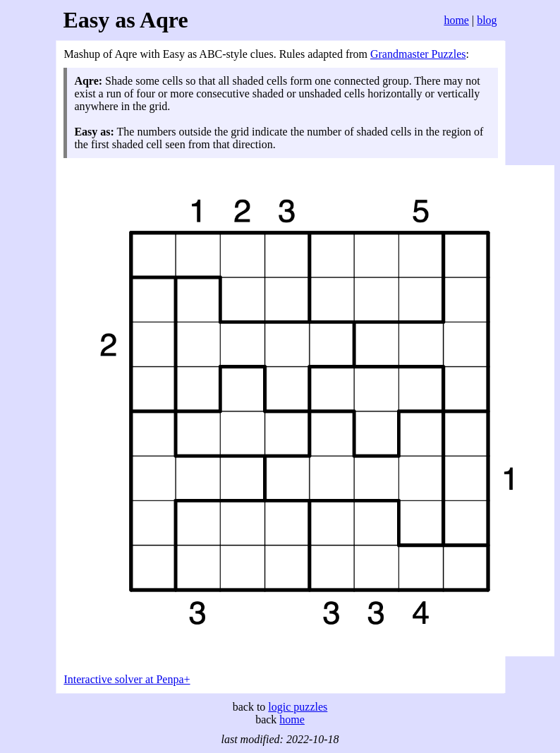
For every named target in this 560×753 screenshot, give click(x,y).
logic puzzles (298, 707)
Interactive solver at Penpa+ (127, 679)
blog (487, 20)
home (456, 20)
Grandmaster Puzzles (418, 54)
